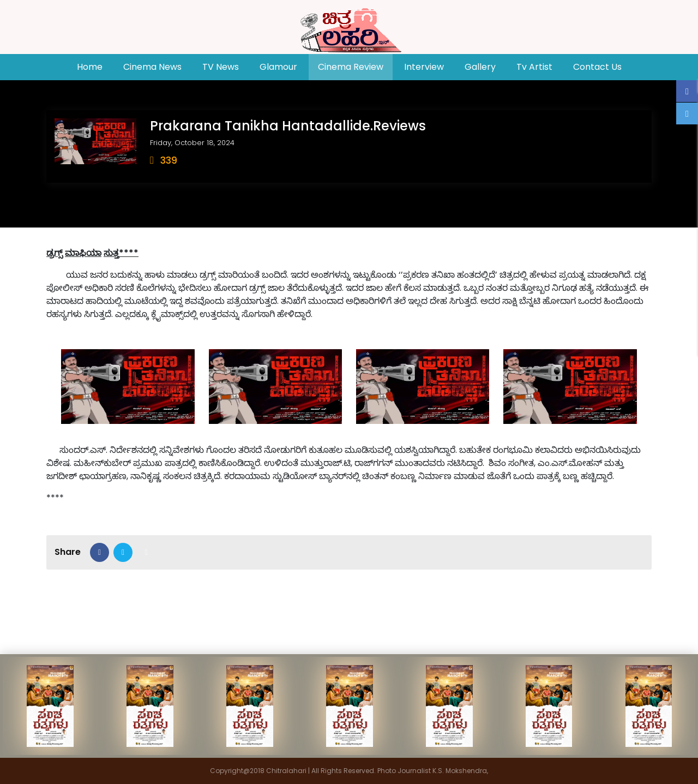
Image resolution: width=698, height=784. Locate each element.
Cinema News (152, 67)
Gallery (480, 67)
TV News (221, 67)
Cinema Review (351, 67)
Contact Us (597, 67)
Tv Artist (534, 67)
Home (94, 67)
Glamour (278, 67)
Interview (424, 67)
